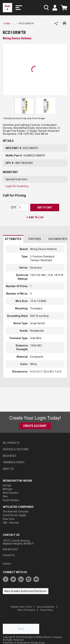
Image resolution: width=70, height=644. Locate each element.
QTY (14, 207)
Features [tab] (35, 239)
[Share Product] (56, 23)
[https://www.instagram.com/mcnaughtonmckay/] (29, 579)
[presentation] (13, 239)
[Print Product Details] (64, 23)
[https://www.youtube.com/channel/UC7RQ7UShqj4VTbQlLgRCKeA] (37, 579)
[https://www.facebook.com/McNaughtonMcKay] (7, 579)
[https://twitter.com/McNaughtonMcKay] (14, 579)
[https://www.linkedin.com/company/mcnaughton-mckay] (22, 579)
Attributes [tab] (13, 239)
